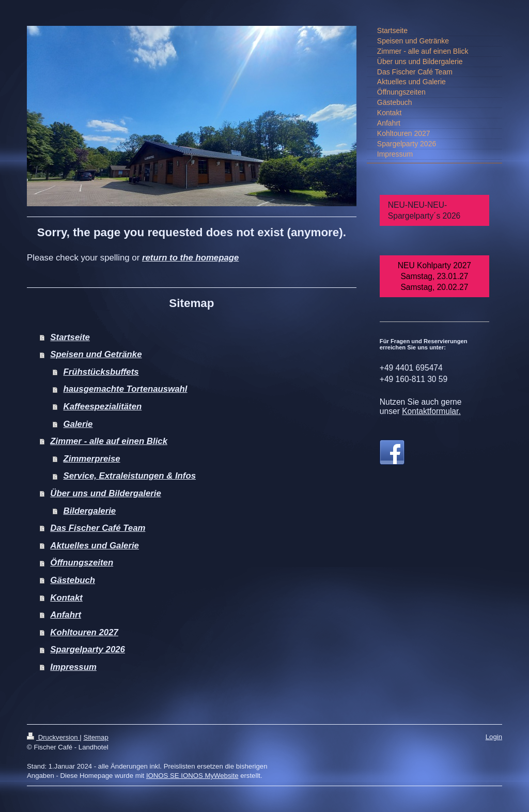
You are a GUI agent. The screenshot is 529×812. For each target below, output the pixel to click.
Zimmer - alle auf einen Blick (109, 441)
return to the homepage (190, 258)
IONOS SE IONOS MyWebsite (192, 776)
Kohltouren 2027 (84, 632)
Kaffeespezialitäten (103, 407)
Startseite (70, 337)
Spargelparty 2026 (88, 649)
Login (494, 737)
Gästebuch (73, 580)
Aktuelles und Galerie (95, 546)
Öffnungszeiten (82, 563)
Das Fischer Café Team (98, 528)
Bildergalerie (90, 511)
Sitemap (96, 737)
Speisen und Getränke (96, 354)
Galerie (78, 424)
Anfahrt (66, 615)
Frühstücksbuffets (101, 372)
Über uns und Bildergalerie (105, 493)
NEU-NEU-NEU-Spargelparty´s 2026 (424, 210)
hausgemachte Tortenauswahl (126, 389)
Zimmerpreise (92, 459)
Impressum (73, 667)
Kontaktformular (430, 411)
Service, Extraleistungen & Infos (130, 476)
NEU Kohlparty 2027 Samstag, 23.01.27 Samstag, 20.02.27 (434, 276)
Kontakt (66, 598)
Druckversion (53, 737)
